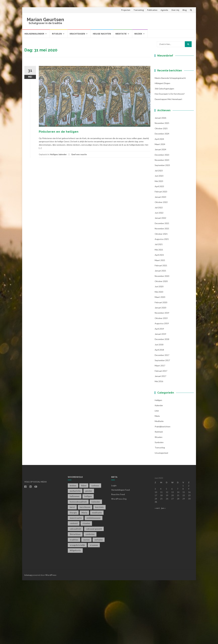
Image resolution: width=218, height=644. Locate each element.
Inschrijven (173, 116)
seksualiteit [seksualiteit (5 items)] (75, 592)
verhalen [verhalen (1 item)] (99, 603)
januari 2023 (160, 261)
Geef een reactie (79, 154)
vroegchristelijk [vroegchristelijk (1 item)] (77, 609)
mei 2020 (159, 355)
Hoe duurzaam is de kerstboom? (170, 158)
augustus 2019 (162, 387)
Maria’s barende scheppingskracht (170, 142)
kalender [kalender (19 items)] (96, 565)
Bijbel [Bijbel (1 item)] (84, 549)
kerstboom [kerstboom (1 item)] (85, 571)
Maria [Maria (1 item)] (84, 576)
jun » (163, 572)
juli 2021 (159, 308)
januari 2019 (160, 398)
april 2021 (159, 319)
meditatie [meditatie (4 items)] (97, 576)
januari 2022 (160, 282)
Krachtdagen (77, 34)
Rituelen (57, 34)
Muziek (138, 34)
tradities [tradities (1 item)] (74, 603)
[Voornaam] (173, 98)
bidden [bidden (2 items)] (73, 549)
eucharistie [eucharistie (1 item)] (75, 555)
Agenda (164, 10)
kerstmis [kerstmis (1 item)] (99, 571)
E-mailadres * (166, 84)
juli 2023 (159, 234)
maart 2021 (160, 324)
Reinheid (159, 495)
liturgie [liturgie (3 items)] (73, 576)
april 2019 (159, 392)
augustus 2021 (162, 303)
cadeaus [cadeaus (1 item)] (95, 549)
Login (114, 549)
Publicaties (152, 10)
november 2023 (162, 224)
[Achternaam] (173, 108)
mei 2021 (159, 313)
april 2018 (159, 413)
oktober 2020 (161, 345)
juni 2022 (159, 276)
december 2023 (162, 218)
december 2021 (162, 287)
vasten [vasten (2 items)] (86, 603)
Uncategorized (161, 516)
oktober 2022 (161, 266)
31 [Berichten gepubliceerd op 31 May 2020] (156, 565)
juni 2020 (159, 350)
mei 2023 (159, 245)
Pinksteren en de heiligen (59, 132)
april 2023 (159, 250)
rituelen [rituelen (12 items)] (86, 587)
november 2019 (162, 377)
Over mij (175, 10)
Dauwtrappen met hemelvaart (168, 163)
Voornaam (165, 94)
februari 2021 (161, 329)
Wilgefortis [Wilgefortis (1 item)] (75, 614)
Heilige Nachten (102, 34)
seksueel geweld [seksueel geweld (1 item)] (94, 592)
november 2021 (162, 292)
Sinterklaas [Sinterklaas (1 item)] (75, 598)
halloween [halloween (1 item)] (75, 560)
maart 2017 (160, 429)
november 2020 (162, 340)
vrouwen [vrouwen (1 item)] (94, 609)
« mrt (157, 572)
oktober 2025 (161, 192)
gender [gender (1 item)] (89, 555)
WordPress (51, 639)
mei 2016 (159, 445)
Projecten (126, 10)
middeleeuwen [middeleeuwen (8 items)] (94, 582)
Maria (157, 480)
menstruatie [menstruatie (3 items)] (76, 582)
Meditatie (121, 34)
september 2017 (162, 424)
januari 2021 (160, 334)
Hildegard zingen (162, 147)
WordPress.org (119, 563)
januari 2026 (160, 181)
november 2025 (162, 187)
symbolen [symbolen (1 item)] (90, 598)
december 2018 (162, 403)
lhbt (157, 474)
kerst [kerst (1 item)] (72, 571)
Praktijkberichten (163, 490)
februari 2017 (161, 434)
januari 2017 (160, 440)
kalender (63, 154)
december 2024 (162, 197)
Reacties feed (118, 558)
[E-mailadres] (173, 89)
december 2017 (162, 419)
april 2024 (159, 203)
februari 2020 (161, 366)
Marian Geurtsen (45, 19)
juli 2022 (159, 271)
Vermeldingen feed (121, 554)
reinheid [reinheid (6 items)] (74, 587)
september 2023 (162, 229)
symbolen (159, 506)
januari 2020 (160, 371)
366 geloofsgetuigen (164, 152)
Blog (185, 10)
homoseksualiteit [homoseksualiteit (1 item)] (78, 565)
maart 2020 (160, 361)
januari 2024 (160, 213)
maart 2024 (160, 208)
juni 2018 (159, 408)
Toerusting (139, 10)
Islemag (28, 639)
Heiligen (54, 154)
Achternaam (165, 104)
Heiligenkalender (34, 34)
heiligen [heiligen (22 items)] (88, 560)
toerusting (160, 511)
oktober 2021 (161, 297)
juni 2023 (159, 240)
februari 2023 (161, 255)
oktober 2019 (161, 382)
